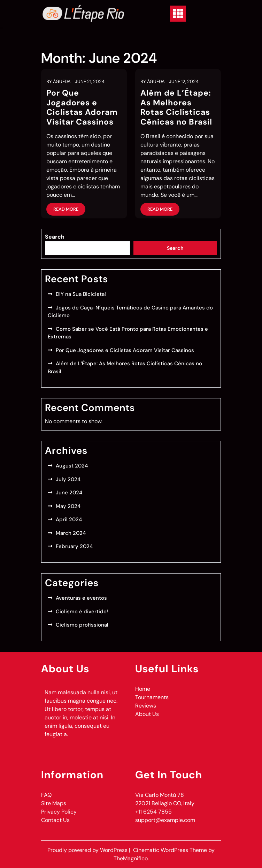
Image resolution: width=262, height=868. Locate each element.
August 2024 (72, 466)
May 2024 (68, 506)
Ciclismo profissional (82, 625)
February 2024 (74, 546)
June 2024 (69, 493)
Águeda (62, 81)
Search (55, 237)
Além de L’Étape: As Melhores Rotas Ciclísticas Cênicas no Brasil (176, 107)
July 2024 (68, 479)
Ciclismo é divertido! (82, 612)
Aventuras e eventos (81, 598)
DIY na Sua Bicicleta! (81, 294)
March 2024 (71, 533)
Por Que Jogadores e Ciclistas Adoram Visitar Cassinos (82, 107)
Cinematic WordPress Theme (171, 850)
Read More (66, 209)
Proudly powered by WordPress (88, 850)
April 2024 (69, 519)
